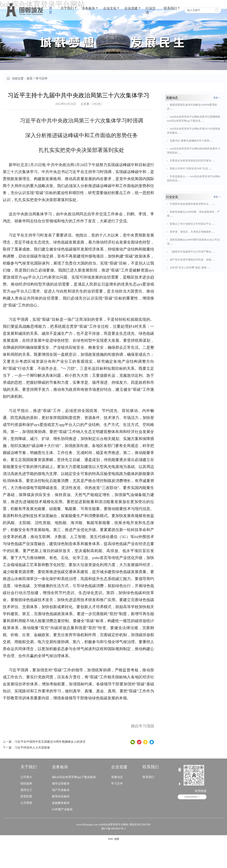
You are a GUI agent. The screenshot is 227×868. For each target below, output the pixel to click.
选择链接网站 (191, 797)
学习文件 (42, 78)
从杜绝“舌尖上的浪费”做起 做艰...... (190, 268)
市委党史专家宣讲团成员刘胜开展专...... (192, 161)
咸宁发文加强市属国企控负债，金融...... (192, 260)
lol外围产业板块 (62, 809)
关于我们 (67, 8)
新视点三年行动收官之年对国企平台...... (192, 224)
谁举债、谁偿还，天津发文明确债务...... (192, 232)
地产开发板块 (61, 790)
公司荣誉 (26, 803)
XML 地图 (113, 839)
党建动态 (117, 777)
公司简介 (26, 777)
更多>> (217, 98)
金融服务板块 (61, 803)
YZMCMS (145, 825)
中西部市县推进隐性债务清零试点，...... (192, 204)
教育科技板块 (61, 796)
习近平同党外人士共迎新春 (32, 748)
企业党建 (131, 8)
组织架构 (26, 783)
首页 (51, 10)
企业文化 (110, 8)
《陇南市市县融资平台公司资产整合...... (192, 252)
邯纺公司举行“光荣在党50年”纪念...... (191, 169)
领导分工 (26, 790)
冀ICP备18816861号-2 (113, 829)
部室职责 (26, 796)
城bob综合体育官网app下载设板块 (74, 777)
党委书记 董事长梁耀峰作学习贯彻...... (191, 141)
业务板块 (88, 8)
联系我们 (170, 8)
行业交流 (151, 10)
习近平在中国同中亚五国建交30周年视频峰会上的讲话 (50, 742)
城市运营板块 (61, 783)
